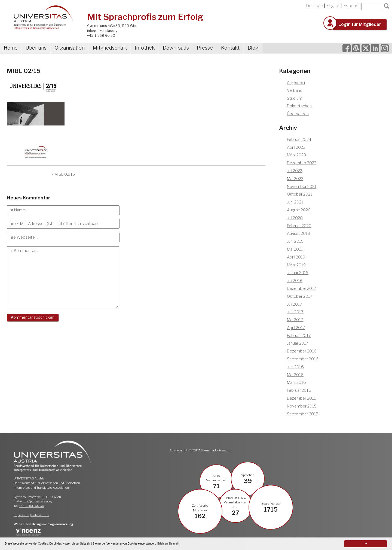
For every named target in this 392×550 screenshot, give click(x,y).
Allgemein (296, 83)
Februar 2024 (299, 139)
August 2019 (298, 233)
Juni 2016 (295, 367)
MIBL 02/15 (65, 174)
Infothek (145, 48)
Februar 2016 (299, 390)
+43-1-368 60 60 (101, 36)
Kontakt (230, 48)
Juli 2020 (295, 218)
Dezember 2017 (302, 288)
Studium (295, 98)
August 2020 (299, 210)
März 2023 (296, 155)
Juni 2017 (295, 312)
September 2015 (303, 414)
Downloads (176, 48)
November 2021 (302, 187)
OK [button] (366, 543)
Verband (295, 90)
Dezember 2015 (302, 398)
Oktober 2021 (300, 194)
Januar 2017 (298, 343)
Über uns (36, 48)
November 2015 (302, 406)
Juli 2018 (295, 281)
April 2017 (296, 328)
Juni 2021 (295, 202)
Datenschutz (40, 515)
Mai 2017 (295, 320)
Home (11, 48)
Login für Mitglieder (360, 24)
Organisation (70, 48)
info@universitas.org (102, 31)
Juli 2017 (295, 304)
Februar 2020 (299, 226)
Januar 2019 (298, 273)
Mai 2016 (295, 375)
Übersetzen (298, 114)
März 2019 (296, 265)
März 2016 (296, 382)
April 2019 (296, 257)
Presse (205, 48)
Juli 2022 (295, 171)
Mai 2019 (295, 249)
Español (351, 6)
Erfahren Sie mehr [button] (168, 544)
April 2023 (296, 147)
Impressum (22, 515)
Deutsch (315, 6)
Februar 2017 (299, 336)
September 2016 (303, 359)
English (333, 6)
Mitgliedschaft (110, 48)
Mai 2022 (295, 179)
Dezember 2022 (302, 163)
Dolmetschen (299, 106)
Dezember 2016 (302, 351)
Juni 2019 (295, 241)
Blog (253, 48)
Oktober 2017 (300, 296)
